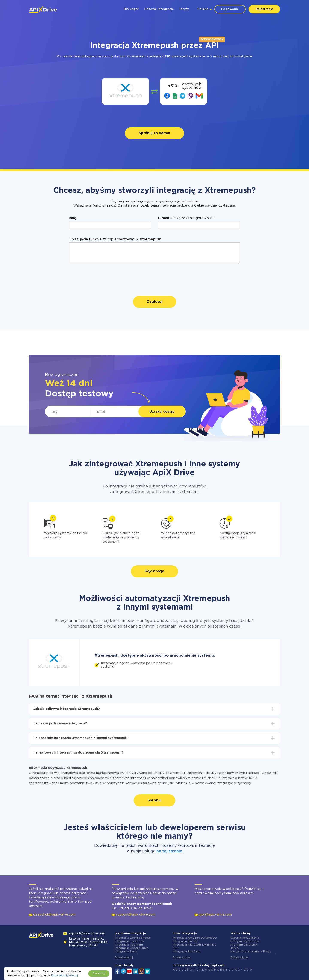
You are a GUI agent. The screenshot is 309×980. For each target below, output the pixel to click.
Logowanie (230, 9)
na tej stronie (169, 851)
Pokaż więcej (124, 958)
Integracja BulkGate (187, 952)
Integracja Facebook (129, 941)
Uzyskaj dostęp (162, 411)
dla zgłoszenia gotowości (186, 218)
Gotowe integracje (159, 9)
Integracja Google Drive (132, 948)
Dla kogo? (131, 9)
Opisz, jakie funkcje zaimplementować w (115, 239)
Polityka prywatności (245, 941)
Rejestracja (264, 9)
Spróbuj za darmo (154, 133)
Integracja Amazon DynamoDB (195, 938)
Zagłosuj (155, 302)
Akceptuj (99, 973)
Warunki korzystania (245, 938)
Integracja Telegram (129, 945)
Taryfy (184, 9)
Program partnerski (244, 945)
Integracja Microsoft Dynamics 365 (194, 946)
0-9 (249, 970)
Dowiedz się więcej (64, 976)
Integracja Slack (126, 952)
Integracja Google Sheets (133, 938)
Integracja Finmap (186, 941)
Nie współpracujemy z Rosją (251, 952)
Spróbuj (154, 800)
